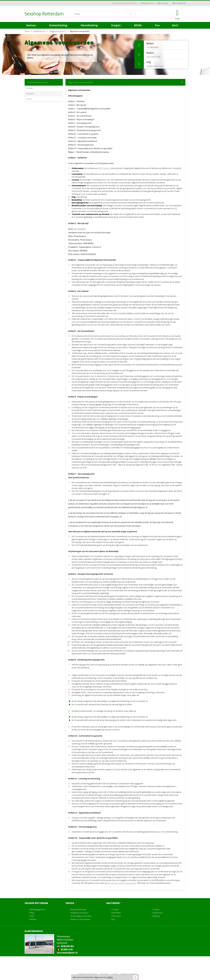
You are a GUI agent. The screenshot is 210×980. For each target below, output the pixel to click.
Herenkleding (90, 25)
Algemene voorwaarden (88, 974)
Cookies (29, 88)
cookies (110, 977)
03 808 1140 (65, 949)
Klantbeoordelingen (129, 974)
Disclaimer (30, 94)
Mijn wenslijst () (178, 3)
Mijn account (162, 3)
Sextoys (31, 25)
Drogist (116, 25)
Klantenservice (147, 3)
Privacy (29, 99)
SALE (175, 25)
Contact (115, 909)
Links (32, 916)
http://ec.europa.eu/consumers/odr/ (122, 883)
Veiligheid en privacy (79, 913)
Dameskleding (59, 25)
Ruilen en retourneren (80, 919)
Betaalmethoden (78, 909)
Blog (32, 913)
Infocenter (116, 916)
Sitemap (156, 916)
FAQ (113, 919)
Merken (33, 919)
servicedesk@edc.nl (67, 953)
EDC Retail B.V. (105, 168)
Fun (157, 25)
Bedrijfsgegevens (37, 909)
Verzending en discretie (81, 916)
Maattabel (116, 913)
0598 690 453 (65, 946)
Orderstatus (158, 913)
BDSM (138, 25)
